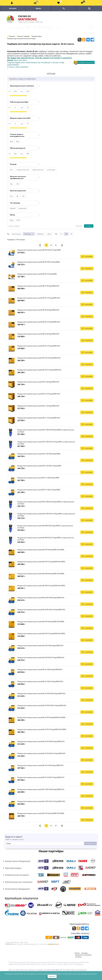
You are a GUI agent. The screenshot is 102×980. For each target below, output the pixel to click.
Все (12, 170)
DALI (18, 220)
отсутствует (51, 170)
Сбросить (79, 226)
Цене (49, 234)
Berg (12, 220)
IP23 (18, 142)
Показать (89, 226)
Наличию (28, 234)
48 (66, 234)
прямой (13, 208)
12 (61, 234)
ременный (23, 208)
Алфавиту (40, 234)
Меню (38, 8)
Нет (18, 184)
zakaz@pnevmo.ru (53, 944)
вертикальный (38, 170)
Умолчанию (16, 234)
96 (71, 234)
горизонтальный (23, 170)
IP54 (11, 142)
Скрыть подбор (14, 226)
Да (18, 196)
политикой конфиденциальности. (85, 974)
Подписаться (90, 844)
